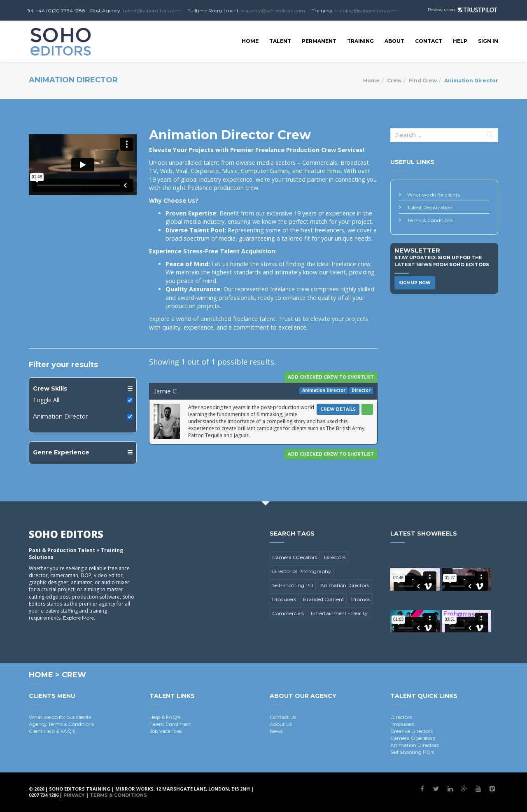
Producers (284, 599)
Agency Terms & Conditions (61, 724)
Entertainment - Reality (339, 613)
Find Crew (423, 81)
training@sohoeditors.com (366, 11)
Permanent (319, 41)
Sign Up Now (415, 283)
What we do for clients (434, 195)
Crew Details (338, 409)
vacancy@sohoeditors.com (273, 11)
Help (460, 41)
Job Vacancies (166, 731)
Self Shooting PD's (412, 752)
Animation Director (60, 417)
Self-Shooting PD (293, 585)
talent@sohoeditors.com (152, 11)
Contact (429, 41)
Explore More (78, 618)
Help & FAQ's (165, 717)
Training (360, 41)
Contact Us (283, 717)
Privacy (74, 795)
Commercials (288, 613)
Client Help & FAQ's (52, 731)
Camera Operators (295, 557)
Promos (361, 599)
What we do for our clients (60, 717)
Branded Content (324, 599)
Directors (335, 557)
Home (250, 41)
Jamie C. (166, 391)
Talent (280, 41)
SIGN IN (488, 41)
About (394, 41)
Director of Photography (302, 571)
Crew (394, 81)
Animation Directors (345, 585)
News (276, 731)
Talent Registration (430, 207)
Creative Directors (412, 731)
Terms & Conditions (430, 220)
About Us (281, 724)
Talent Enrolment (170, 724)
